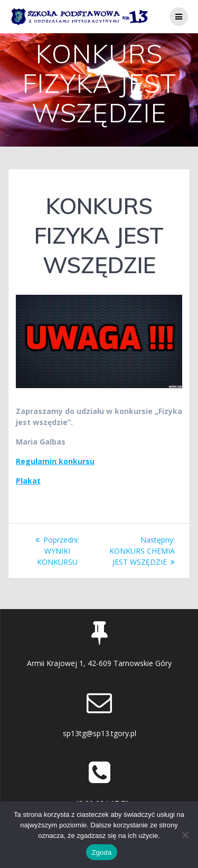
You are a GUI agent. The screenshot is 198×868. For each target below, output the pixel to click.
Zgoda (101, 852)
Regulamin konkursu (55, 461)
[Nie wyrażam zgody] (185, 835)
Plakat (28, 481)
